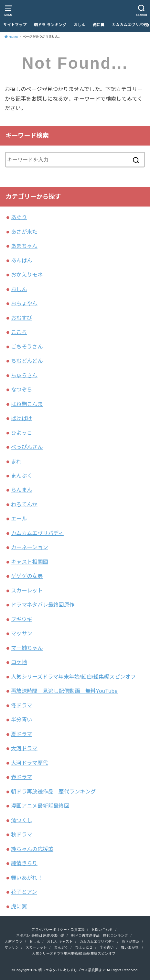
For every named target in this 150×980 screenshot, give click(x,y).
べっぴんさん (27, 447)
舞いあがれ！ (27, 878)
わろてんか (24, 504)
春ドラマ (22, 777)
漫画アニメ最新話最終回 (40, 806)
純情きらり (24, 863)
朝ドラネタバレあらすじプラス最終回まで (72, 970)
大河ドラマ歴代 (30, 763)
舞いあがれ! (130, 947)
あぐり (19, 217)
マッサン (22, 633)
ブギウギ (22, 619)
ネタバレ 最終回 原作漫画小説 (40, 935)
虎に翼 (99, 25)
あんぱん (22, 260)
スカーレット (27, 591)
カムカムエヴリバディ (37, 533)
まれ (16, 461)
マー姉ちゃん (27, 648)
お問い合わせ (102, 930)
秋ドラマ (22, 834)
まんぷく (22, 476)
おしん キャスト (60, 942)
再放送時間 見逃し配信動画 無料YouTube (64, 691)
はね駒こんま (27, 404)
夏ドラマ (22, 734)
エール (19, 519)
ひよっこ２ (84, 947)
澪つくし (22, 820)
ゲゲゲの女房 (27, 576)
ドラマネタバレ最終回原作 (43, 605)
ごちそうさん (27, 347)
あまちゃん (24, 246)
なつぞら (22, 389)
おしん (80, 25)
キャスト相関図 (30, 562)
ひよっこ (22, 433)
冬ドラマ (22, 705)
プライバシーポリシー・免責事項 (58, 930)
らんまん (22, 490)
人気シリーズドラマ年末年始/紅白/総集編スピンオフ (73, 677)
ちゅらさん (24, 375)
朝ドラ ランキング (50, 25)
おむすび (22, 318)
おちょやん (24, 303)
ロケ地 (19, 662)
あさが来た (24, 232)
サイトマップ (15, 25)
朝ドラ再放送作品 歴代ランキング (54, 792)
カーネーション (30, 547)
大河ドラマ (24, 748)
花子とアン (24, 892)
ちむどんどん (27, 361)
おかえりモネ (27, 275)
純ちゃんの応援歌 (32, 849)
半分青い (22, 720)
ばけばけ (22, 418)
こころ (19, 332)
